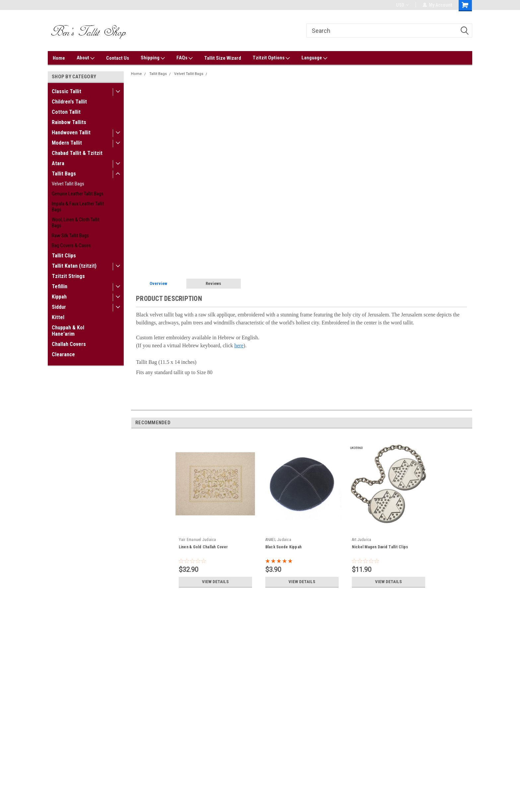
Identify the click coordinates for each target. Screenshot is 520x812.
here (239, 345)
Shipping (153, 58)
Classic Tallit (66, 91)
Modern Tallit (67, 143)
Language (314, 58)
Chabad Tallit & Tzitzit (77, 153)
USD (402, 5)
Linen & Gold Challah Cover (203, 547)
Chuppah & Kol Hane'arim (68, 331)
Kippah (59, 297)
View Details (215, 582)
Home (59, 58)
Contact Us (118, 58)
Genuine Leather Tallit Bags (78, 194)
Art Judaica (362, 540)
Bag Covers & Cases (71, 245)
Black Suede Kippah (284, 547)
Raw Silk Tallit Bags (70, 236)
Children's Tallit (69, 102)
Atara (58, 163)
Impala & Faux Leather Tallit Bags (78, 207)
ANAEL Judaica (278, 540)
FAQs (185, 58)
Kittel (58, 317)
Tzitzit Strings (68, 276)
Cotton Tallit (66, 112)
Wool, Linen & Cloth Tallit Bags (76, 223)
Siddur (59, 307)
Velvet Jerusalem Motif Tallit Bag (239, 74)
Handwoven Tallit (71, 133)
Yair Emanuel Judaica (197, 540)
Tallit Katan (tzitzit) (74, 266)
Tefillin (60, 286)
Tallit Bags (64, 174)
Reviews (213, 283)
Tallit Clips (64, 256)
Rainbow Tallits (69, 122)
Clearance (63, 354)
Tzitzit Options (271, 58)
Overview (158, 283)
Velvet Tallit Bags (68, 184)
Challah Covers (69, 344)
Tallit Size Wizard (223, 58)
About (86, 58)
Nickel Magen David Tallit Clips (380, 547)
